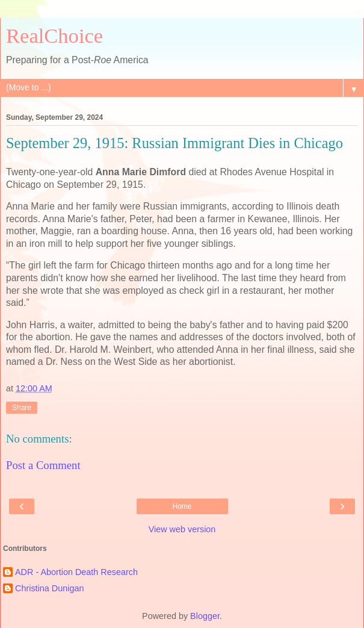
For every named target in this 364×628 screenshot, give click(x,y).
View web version (182, 529)
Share (22, 408)
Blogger (205, 616)
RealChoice (54, 36)
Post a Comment (43, 465)
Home (182, 506)
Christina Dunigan (49, 588)
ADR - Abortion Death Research (76, 572)
